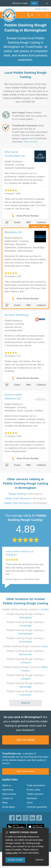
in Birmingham (26, 494)
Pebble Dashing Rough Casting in (26, 609)
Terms (30, 803)
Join (33, 3)
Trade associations (36, 785)
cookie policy (12, 853)
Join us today (26, 740)
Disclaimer (32, 798)
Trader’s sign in (42, 9)
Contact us (7, 798)
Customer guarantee (37, 807)
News (5, 803)
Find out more (31, 142)
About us (7, 785)
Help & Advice (9, 794)
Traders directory (35, 794)
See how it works (26, 771)
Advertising (8, 790)
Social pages (9, 807)
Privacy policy (34, 790)
